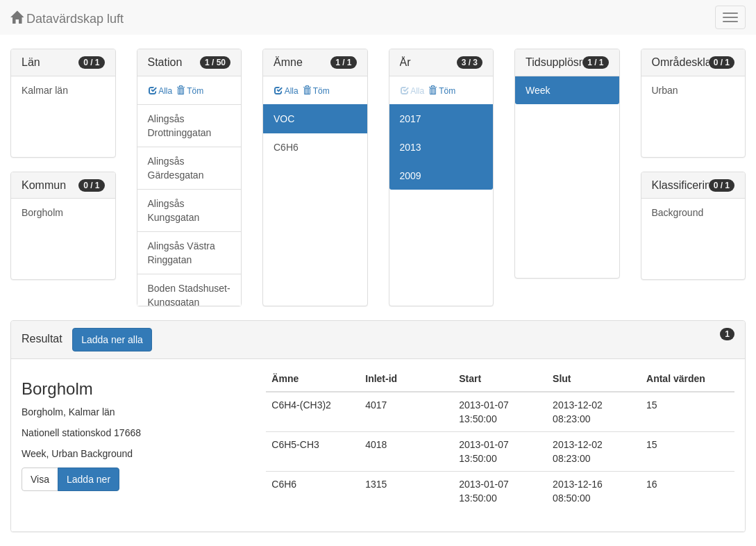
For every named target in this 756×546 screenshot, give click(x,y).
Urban (665, 90)
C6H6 (286, 147)
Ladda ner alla (112, 340)
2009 (411, 176)
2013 (411, 147)
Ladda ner (89, 479)
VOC (284, 119)
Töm (190, 91)
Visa (40, 479)
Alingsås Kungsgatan (174, 210)
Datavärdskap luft (67, 18)
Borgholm (42, 213)
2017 (411, 119)
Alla (161, 91)
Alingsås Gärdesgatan (176, 168)
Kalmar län (45, 90)
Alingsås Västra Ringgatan (182, 253)
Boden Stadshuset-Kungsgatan (189, 295)
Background (678, 213)
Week (538, 90)
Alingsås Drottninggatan (180, 126)
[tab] (378, 340)
